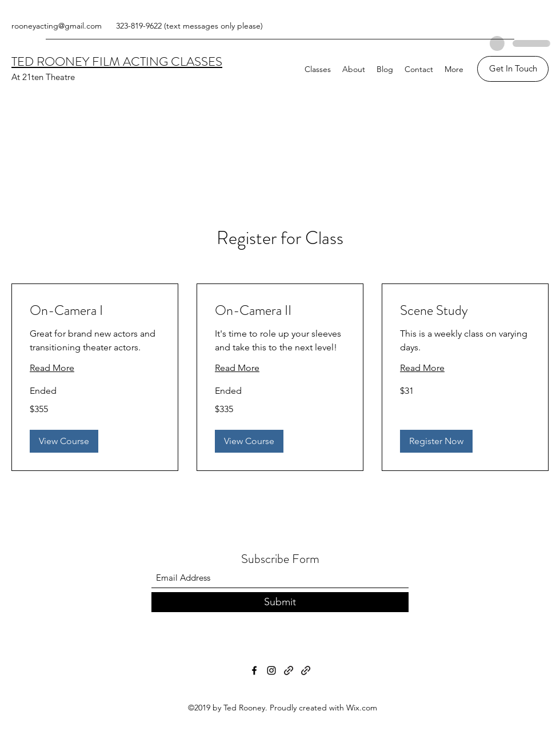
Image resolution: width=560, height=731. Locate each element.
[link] (95, 311)
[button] (64, 441)
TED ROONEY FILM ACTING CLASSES (117, 61)
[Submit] (280, 602)
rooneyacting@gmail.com (57, 26)
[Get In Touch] (513, 69)
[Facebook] (254, 670)
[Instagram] (271, 670)
